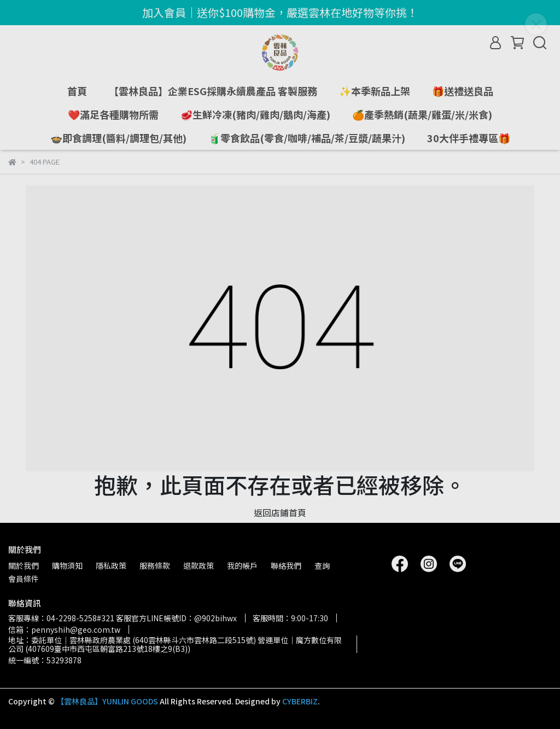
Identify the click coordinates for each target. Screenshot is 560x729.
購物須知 (67, 565)
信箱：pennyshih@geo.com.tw (64, 629)
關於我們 (24, 565)
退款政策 (199, 565)
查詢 (322, 565)
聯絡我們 (286, 565)
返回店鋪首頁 (280, 512)
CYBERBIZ (300, 701)
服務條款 (155, 565)
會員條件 (24, 579)
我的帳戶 (242, 565)
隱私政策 (111, 565)
